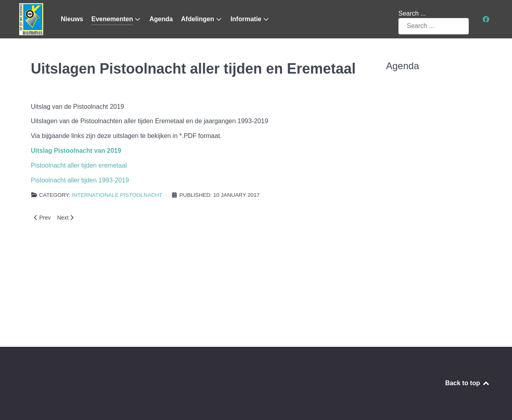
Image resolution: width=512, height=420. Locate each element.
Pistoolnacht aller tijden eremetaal (79, 165)
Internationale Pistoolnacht (117, 195)
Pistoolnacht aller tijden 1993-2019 (80, 180)
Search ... (412, 13)
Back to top (468, 383)
